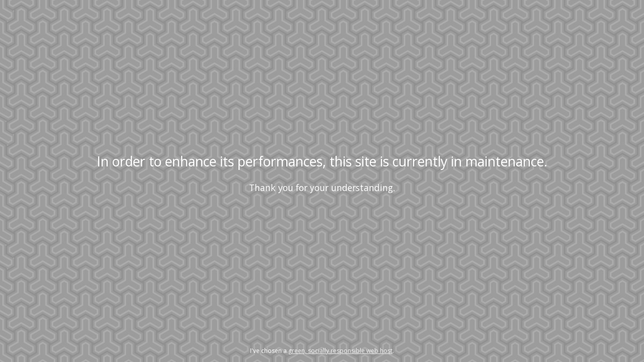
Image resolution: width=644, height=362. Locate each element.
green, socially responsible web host (340, 351)
